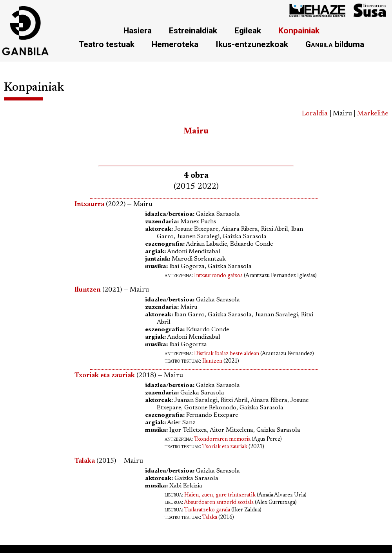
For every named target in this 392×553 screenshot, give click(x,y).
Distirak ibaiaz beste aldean (227, 354)
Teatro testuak (107, 44)
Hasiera (138, 30)
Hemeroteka (175, 44)
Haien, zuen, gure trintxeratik (220, 495)
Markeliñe (373, 114)
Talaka (210, 518)
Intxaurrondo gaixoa (218, 276)
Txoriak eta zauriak (225, 447)
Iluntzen (212, 361)
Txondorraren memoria (222, 440)
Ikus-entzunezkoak (252, 44)
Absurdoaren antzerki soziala (219, 503)
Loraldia (315, 114)
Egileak (248, 30)
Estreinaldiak (193, 30)
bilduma (335, 44)
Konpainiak (299, 30)
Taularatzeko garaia (207, 510)
